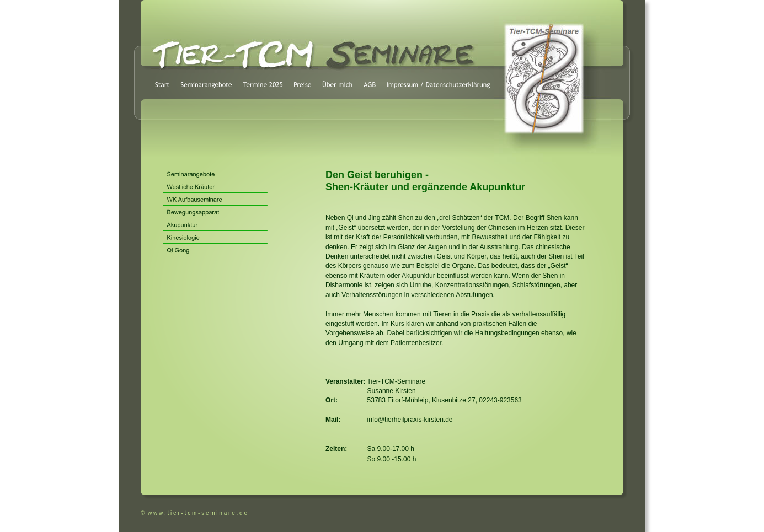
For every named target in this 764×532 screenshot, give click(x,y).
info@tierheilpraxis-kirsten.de (410, 420)
